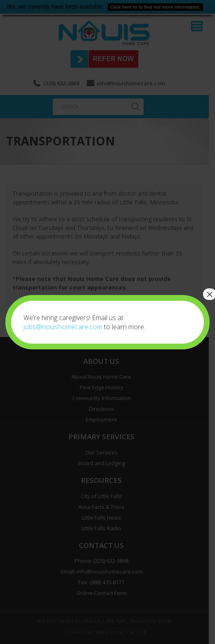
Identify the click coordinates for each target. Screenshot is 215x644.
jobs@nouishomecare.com (63, 327)
